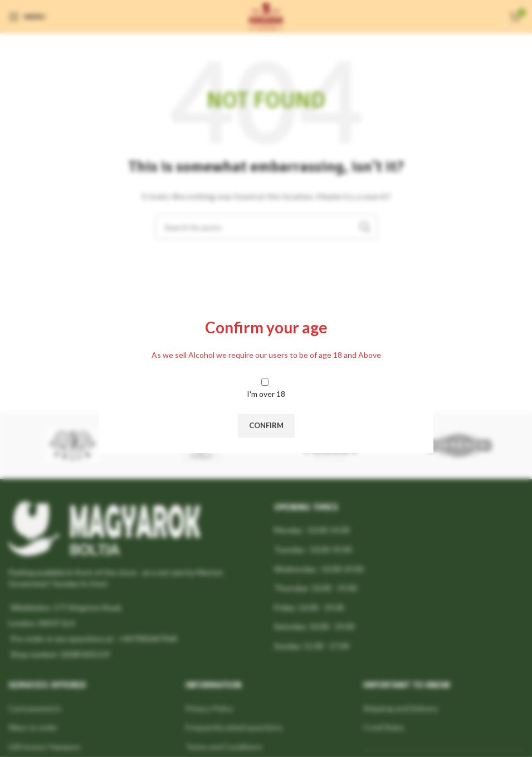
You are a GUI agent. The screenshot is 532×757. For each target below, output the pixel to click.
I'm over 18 (266, 394)
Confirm (266, 425)
